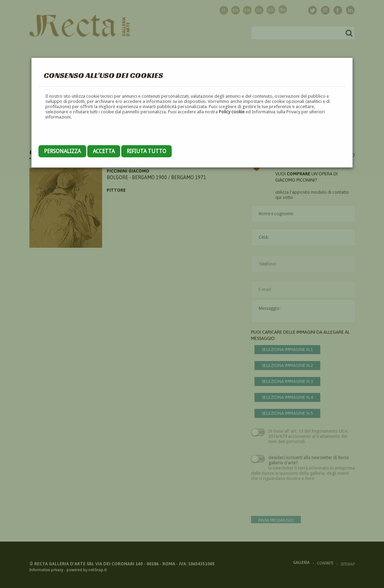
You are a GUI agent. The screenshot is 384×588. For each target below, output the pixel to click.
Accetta (104, 151)
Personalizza (62, 151)
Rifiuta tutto (146, 151)
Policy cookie (232, 112)
